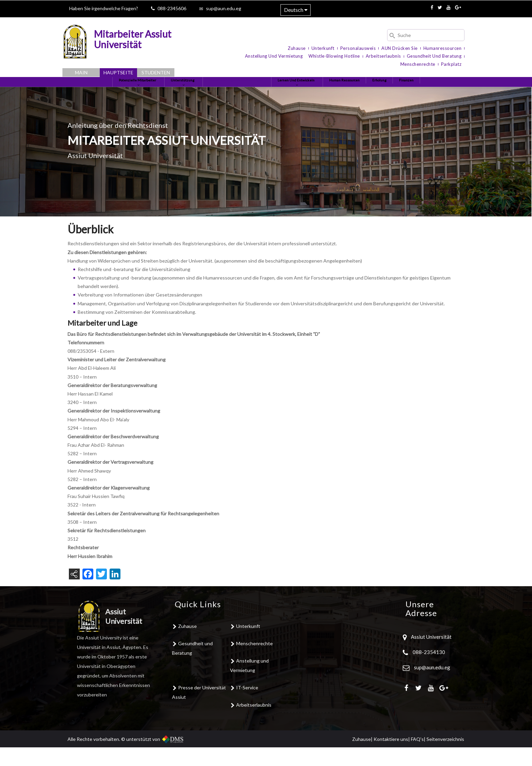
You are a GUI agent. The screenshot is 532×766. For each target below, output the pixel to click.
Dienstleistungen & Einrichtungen (232, 94)
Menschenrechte (418, 64)
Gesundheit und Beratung (434, 56)
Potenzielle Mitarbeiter (111, 94)
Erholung (407, 91)
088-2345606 (172, 8)
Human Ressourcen (365, 91)
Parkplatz (451, 64)
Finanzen (438, 91)
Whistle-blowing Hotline (334, 56)
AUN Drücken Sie (400, 48)
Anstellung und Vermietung (274, 56)
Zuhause (297, 48)
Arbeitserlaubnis (383, 56)
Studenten (156, 72)
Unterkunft (323, 48)
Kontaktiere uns (391, 758)
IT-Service (247, 706)
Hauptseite (118, 72)
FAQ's (417, 758)
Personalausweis (358, 48)
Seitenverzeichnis (445, 758)
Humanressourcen (443, 48)
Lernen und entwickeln (306, 94)
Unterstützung (166, 94)
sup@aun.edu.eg (224, 8)
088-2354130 (429, 671)
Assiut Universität (431, 656)
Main (81, 72)
